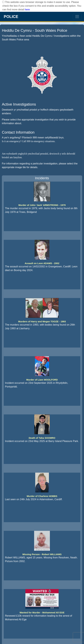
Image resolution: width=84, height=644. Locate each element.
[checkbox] (3, 2)
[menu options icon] (77, 17)
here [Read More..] (27, 10)
